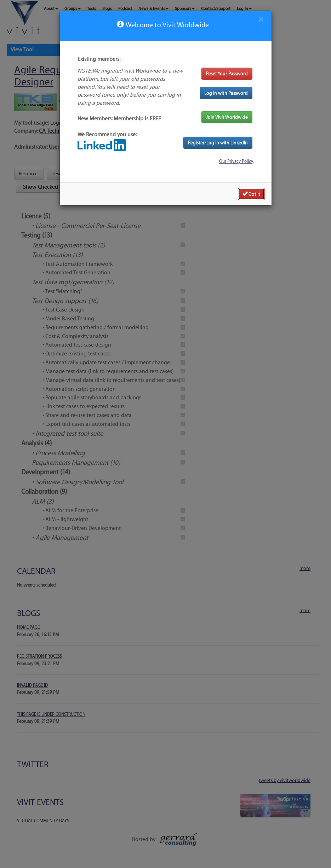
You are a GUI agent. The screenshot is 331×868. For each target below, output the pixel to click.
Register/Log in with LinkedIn (218, 142)
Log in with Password (226, 93)
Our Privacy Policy (236, 161)
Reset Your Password (227, 73)
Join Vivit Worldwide (227, 117)
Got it (251, 194)
